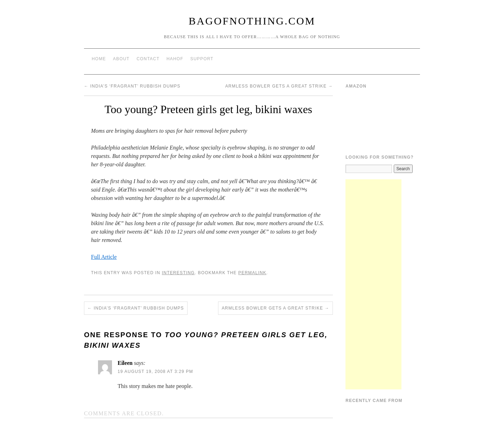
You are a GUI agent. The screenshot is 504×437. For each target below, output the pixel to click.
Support (202, 59)
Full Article (104, 257)
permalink (252, 273)
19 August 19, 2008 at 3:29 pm (155, 372)
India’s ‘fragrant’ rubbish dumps (132, 86)
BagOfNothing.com (252, 21)
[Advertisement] (373, 284)
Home (99, 59)
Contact (148, 59)
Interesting (178, 273)
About (121, 59)
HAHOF (175, 59)
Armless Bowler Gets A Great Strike (279, 86)
